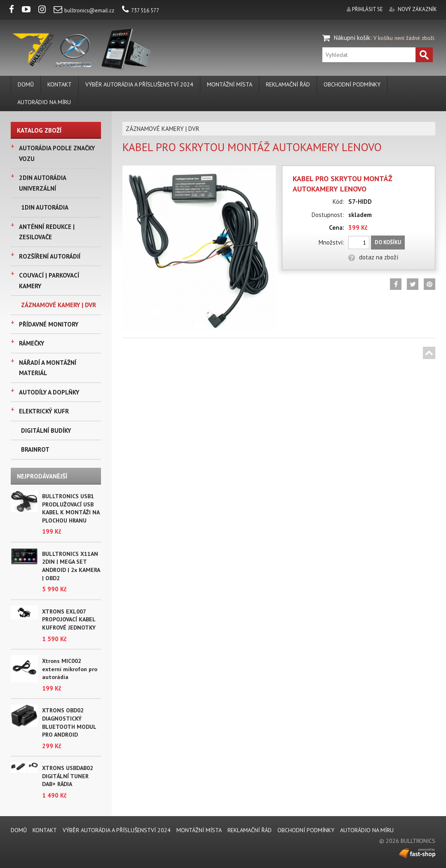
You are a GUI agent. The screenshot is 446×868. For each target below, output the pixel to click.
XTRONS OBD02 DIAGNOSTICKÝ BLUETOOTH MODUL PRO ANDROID (69, 722)
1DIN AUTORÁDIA (45, 207)
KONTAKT (60, 84)
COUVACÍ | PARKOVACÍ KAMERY (49, 281)
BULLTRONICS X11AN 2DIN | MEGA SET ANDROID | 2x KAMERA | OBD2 (71, 566)
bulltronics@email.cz (84, 10)
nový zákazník (417, 9)
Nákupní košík (352, 38)
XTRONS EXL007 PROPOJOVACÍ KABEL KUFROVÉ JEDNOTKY (69, 619)
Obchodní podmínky (352, 84)
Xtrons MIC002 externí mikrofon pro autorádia (70, 669)
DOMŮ (26, 84)
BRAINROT (35, 449)
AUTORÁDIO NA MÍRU (44, 102)
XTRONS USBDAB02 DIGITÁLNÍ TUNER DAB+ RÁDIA (68, 776)
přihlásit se (367, 9)
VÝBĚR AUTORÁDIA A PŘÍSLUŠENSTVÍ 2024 (139, 84)
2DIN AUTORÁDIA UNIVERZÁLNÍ (42, 183)
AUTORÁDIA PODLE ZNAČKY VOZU (57, 153)
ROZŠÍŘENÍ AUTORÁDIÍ (50, 256)
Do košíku (388, 242)
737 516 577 (141, 10)
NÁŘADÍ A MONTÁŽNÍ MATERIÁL (48, 368)
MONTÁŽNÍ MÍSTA (230, 84)
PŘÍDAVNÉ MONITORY (49, 324)
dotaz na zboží (373, 257)
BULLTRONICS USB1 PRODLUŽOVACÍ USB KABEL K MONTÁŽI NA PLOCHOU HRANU (71, 508)
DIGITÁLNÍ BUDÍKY (46, 430)
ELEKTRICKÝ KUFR (44, 411)
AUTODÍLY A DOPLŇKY (49, 392)
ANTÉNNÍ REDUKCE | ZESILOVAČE (47, 232)
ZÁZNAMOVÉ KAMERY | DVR (59, 305)
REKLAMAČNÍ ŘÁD (288, 84)
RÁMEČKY (32, 343)
